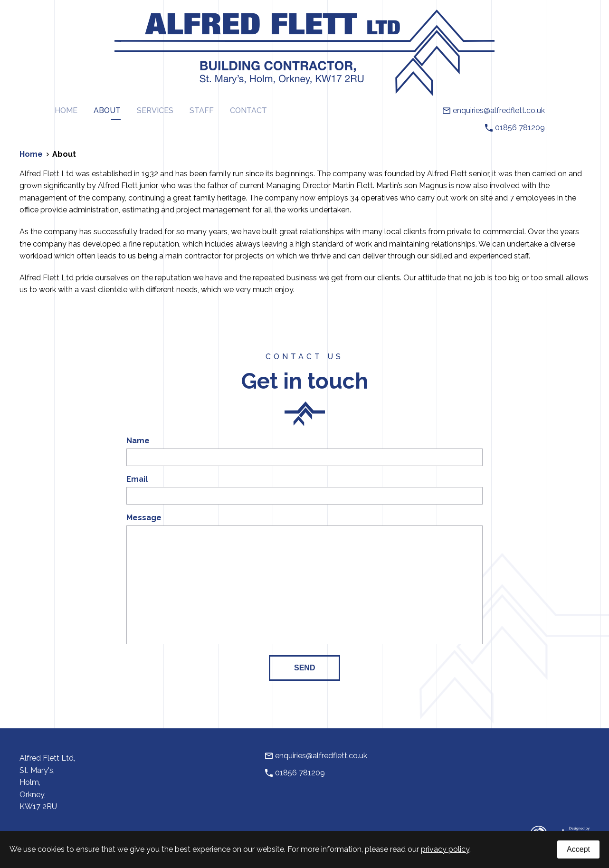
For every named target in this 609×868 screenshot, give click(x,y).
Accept (578, 849)
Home (66, 110)
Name (138, 441)
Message (144, 518)
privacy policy (445, 849)
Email (137, 479)
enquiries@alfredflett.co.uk (494, 111)
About (107, 110)
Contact (248, 110)
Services (155, 110)
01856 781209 (515, 128)
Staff (202, 110)
